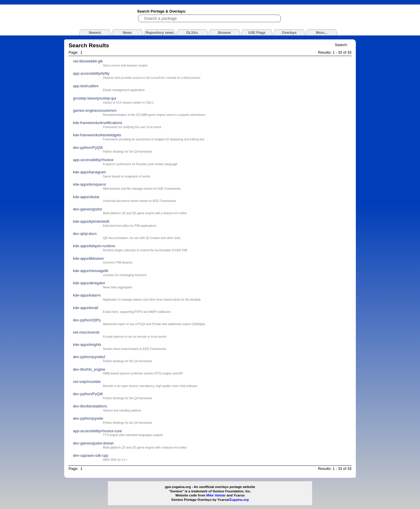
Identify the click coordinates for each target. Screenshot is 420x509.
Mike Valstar (216, 495)
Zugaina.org (239, 500)
